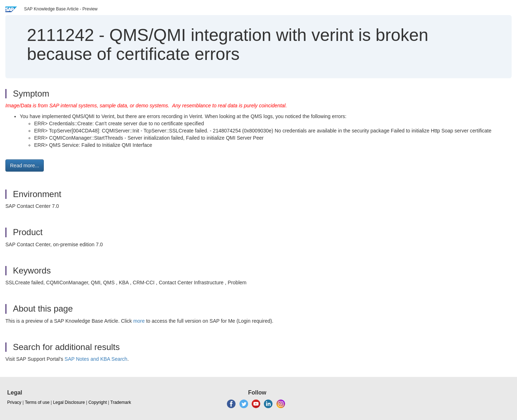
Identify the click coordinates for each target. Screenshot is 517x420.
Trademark (121, 402)
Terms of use (37, 402)
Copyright (97, 402)
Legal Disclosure (69, 402)
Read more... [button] (25, 165)
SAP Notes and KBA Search (96, 359)
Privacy (14, 402)
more (139, 321)
